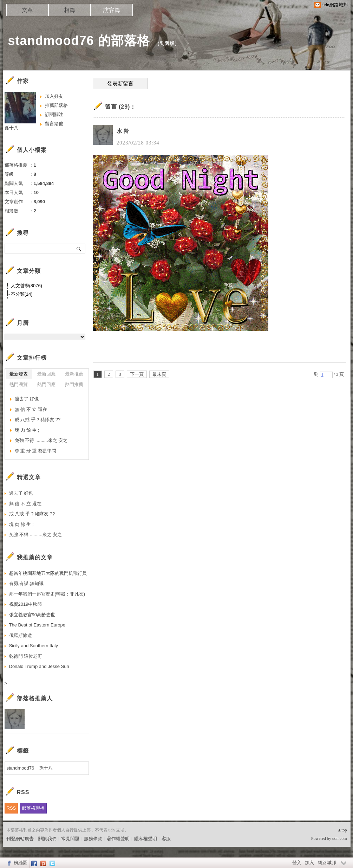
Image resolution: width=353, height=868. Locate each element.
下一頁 (137, 374)
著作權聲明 (118, 839)
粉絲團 (21, 863)
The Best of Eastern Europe (37, 625)
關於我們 (47, 839)
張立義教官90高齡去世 (32, 615)
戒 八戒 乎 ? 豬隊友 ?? (38, 420)
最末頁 (159, 374)
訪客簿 (112, 10)
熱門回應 (46, 384)
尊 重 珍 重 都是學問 (35, 451)
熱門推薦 (74, 384)
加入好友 (54, 96)
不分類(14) (22, 294)
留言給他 (54, 124)
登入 (297, 863)
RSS (11, 808)
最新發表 (19, 374)
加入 (309, 863)
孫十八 (11, 128)
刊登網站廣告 (20, 839)
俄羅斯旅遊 (21, 635)
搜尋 (79, 249)
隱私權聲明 (146, 839)
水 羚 (123, 131)
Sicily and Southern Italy (34, 646)
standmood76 (21, 768)
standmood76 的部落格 (79, 41)
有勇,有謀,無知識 (26, 583)
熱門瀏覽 (19, 384)
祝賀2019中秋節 (26, 604)
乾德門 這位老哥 (26, 656)
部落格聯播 (33, 808)
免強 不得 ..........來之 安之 (41, 440)
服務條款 (93, 839)
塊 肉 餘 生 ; (27, 430)
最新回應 (46, 374)
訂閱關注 (54, 114)
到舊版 (167, 43)
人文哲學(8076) (27, 286)
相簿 (70, 10)
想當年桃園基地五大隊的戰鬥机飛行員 (48, 573)
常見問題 (70, 839)
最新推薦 (74, 374)
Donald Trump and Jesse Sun (39, 666)
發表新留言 (120, 84)
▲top (342, 830)
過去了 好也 (27, 399)
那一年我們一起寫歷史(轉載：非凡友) (47, 594)
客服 (166, 839)
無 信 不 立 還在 (31, 409)
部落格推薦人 (35, 698)
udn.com (340, 838)
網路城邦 (327, 863)
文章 (27, 10)
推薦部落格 (56, 105)
